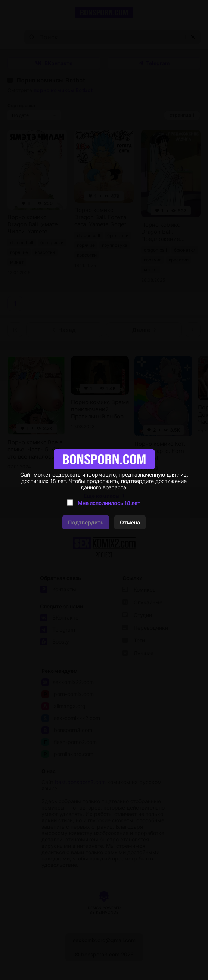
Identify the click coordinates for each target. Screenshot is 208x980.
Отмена (130, 522)
